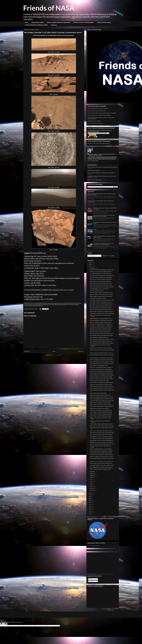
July (91, 479)
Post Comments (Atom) (56, 355)
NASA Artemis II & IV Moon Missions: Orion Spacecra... (102, 442)
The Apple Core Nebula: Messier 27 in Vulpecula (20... (102, 326)
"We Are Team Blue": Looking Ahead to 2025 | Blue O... (102, 358)
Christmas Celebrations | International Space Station (101, 320)
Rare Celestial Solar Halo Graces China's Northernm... (102, 388)
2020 (90, 499)
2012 (90, 514)
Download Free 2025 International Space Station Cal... (102, 310)
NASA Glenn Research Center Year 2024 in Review (101, 377)
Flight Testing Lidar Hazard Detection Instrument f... (101, 281)
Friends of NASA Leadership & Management (59, 22)
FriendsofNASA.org (38, 253)
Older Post (80, 351)
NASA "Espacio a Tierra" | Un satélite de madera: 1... (101, 416)
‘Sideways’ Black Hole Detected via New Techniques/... (102, 373)
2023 (90, 493)
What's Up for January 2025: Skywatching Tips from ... (102, 285)
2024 (90, 267)
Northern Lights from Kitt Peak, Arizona (98, 393)
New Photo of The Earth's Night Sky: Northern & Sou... (102, 334)
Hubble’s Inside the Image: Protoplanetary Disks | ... (101, 469)
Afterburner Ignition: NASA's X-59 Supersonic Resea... (102, 293)
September (93, 475)
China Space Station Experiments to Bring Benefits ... (101, 277)
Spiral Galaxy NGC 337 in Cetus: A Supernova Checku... (102, 362)
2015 (90, 508)
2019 (90, 501)
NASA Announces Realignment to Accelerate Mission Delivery (101, 173)
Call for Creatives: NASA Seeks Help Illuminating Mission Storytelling (102, 167)
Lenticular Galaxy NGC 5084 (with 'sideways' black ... (101, 369)
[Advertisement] (103, 563)
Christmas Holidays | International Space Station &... (101, 308)
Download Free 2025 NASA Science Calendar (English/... (102, 313)
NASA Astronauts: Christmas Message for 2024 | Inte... (102, 353)
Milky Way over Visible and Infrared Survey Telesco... (101, 279)
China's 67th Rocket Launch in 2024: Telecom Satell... (101, 379)
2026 (90, 263)
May (91, 483)
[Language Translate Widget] (94, 256)
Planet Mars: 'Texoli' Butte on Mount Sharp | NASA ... (101, 410)
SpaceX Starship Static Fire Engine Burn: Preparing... (101, 451)
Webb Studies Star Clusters (93, 171)
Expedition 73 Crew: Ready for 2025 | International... (101, 348)
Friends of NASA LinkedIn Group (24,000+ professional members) (102, 113)
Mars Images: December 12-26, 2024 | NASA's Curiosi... (102, 300)
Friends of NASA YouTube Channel (95, 123)
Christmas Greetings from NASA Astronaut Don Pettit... (102, 457)
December (92, 268)
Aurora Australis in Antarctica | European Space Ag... (101, 414)
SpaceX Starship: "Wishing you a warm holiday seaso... (102, 371)
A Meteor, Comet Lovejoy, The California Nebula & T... (101, 272)
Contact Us (54, 25)
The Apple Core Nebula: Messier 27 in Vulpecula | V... (101, 324)
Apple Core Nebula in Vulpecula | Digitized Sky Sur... (101, 318)
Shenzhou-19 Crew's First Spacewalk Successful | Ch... (102, 444)
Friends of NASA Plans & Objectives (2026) (36, 25)
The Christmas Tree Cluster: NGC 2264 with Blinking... (102, 438)
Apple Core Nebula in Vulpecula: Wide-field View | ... (101, 322)
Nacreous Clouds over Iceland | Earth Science (100, 332)
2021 (90, 497)
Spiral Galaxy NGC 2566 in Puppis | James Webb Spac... (102, 433)
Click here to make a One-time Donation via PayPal (99, 143)
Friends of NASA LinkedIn (104, 22)
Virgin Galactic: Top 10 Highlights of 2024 (99, 365)
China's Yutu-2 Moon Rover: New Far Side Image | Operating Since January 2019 (104, 216)
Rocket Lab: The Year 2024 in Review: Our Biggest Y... (102, 367)
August (92, 477)
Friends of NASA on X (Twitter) (94, 121)
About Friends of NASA (38, 22)
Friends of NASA (49, 8)
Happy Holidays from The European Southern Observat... (102, 375)
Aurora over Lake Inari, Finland (97, 291)
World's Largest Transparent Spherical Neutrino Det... (101, 296)
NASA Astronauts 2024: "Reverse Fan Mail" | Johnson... (102, 343)
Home (26, 22)
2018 (90, 502)
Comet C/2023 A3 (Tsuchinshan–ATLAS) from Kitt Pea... (102, 383)
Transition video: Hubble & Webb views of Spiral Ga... (101, 424)
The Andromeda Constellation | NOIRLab (99, 337)
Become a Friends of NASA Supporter (84, 22)
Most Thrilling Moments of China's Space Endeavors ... (102, 467)
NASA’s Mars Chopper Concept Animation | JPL (100, 395)
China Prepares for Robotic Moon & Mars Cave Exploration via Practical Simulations (103, 244)
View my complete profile (93, 161)
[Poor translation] (5, 624)
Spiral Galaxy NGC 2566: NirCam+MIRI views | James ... (102, 426)
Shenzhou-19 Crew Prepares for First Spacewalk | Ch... (102, 462)
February (92, 489)
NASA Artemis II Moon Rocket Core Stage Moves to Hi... (102, 406)
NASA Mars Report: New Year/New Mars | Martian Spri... (102, 401)
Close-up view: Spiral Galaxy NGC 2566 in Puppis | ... (101, 431)
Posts (90, 579)
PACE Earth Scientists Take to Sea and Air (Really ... (101, 449)
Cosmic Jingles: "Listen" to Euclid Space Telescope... (101, 412)
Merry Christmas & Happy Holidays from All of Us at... (101, 341)
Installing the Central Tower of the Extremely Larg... (101, 330)
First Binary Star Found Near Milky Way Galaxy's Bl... (101, 453)
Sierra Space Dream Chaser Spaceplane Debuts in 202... (102, 270)
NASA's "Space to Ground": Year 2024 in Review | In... (102, 405)
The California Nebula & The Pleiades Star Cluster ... (101, 274)
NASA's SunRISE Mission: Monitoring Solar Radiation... (102, 360)
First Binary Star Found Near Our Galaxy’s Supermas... (102, 455)
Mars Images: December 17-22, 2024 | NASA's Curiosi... (102, 364)
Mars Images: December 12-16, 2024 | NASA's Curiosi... (102, 465)
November (92, 472)
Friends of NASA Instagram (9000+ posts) (97, 111)
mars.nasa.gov (69, 290)
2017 (90, 504)
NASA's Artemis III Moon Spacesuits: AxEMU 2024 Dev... (102, 276)
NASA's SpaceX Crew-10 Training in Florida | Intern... (101, 463)
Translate (111, 256)
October (92, 473)
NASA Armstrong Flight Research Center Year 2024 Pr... (102, 397)
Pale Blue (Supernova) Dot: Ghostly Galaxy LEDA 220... (102, 287)
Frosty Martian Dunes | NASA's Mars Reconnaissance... (102, 386)
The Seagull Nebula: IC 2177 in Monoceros (99, 289)
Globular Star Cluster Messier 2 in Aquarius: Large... (101, 384)
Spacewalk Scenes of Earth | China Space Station (101, 328)
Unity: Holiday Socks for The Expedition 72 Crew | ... (101, 302)
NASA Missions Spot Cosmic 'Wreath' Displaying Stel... (102, 440)
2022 (90, 495)
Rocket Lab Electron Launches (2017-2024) (99, 381)
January (92, 491)
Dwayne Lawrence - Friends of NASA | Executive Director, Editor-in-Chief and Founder (102, 155)
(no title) (95, 229)
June (91, 481)
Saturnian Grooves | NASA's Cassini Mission (99, 408)
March (92, 487)
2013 (90, 512)
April (91, 485)
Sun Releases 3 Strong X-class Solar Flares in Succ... (101, 283)
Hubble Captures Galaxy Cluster (94, 180)
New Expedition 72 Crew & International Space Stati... (101, 437)
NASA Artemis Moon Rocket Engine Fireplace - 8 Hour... (102, 339)
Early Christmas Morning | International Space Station (101, 335)
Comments (91, 581)
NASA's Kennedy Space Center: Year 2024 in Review (101, 399)
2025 (90, 265)
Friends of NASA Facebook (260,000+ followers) (98, 108)
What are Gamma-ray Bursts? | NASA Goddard (100, 403)
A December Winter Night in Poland (97, 298)
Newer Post (27, 351)
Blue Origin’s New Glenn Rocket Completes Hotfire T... (102, 304)
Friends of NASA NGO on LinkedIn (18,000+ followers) (99, 115)
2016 (90, 506)
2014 (90, 510)
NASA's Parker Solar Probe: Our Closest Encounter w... (102, 312)
